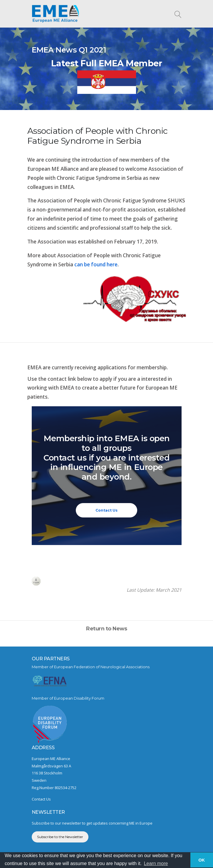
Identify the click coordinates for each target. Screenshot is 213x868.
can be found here (96, 264)
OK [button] (202, 860)
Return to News (106, 628)
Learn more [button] (156, 863)
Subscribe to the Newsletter (60, 837)
